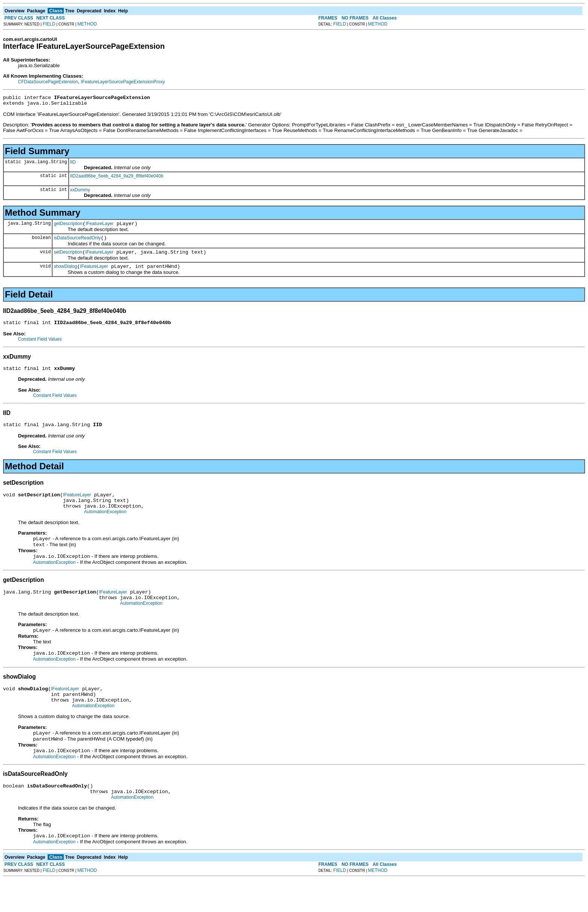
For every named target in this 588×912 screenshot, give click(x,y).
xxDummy (80, 192)
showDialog (65, 273)
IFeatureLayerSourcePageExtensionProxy (123, 82)
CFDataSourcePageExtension (48, 82)
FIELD (49, 24)
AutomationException (105, 526)
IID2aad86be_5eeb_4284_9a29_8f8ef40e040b (117, 178)
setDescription (68, 258)
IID (73, 164)
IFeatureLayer (100, 227)
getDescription (68, 227)
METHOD (87, 24)
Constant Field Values (40, 347)
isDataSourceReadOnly (77, 242)
